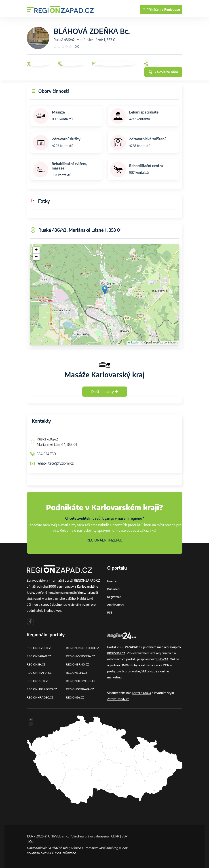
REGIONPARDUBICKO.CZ (84, 648)
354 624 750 (46, 454)
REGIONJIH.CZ (37, 664)
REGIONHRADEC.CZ (41, 697)
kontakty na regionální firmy (68, 592)
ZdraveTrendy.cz (119, 699)
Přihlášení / (153, 9)
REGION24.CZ (76, 697)
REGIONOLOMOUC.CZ (82, 681)
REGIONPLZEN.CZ (40, 648)
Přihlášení (114, 589)
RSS (110, 612)
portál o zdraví (142, 693)
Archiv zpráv (116, 604)
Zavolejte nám (163, 72)
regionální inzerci (80, 604)
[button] (105, 290)
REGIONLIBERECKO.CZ (43, 689)
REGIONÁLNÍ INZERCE (105, 540)
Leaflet (133, 343)
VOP (30, 841)
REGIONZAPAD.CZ (40, 656)
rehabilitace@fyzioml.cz (55, 463)
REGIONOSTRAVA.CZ (81, 689)
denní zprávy (66, 586)
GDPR (116, 836)
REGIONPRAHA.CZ (40, 673)
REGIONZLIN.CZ (77, 673)
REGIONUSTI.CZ (38, 681)
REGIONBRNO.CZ (78, 664)
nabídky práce (44, 598)
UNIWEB (163, 659)
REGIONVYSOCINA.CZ (81, 656)
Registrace (172, 9)
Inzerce (112, 581)
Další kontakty (104, 392)
